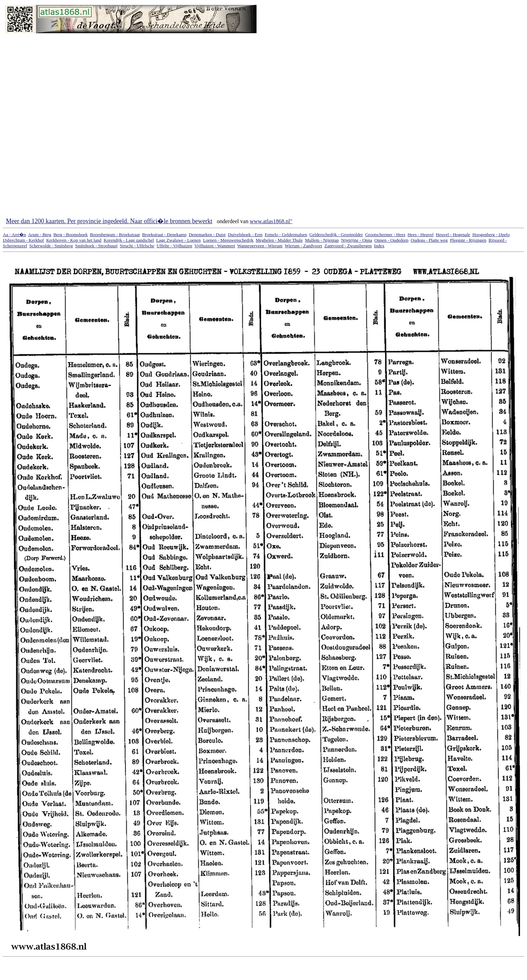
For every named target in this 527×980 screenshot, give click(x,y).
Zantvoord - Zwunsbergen (348, 246)
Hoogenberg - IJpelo (491, 235)
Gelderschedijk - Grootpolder (336, 235)
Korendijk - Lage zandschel (129, 240)
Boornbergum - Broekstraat (115, 235)
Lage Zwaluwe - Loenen (178, 240)
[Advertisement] (292, 110)
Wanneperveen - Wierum (260, 246)
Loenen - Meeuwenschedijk (228, 240)
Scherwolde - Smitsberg (51, 246)
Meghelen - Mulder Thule (279, 240)
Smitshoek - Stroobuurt (96, 246)
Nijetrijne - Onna (357, 240)
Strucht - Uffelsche (137, 246)
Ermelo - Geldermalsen (286, 235)
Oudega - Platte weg (429, 240)
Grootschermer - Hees (385, 235)
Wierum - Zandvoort (304, 246)
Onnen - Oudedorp (391, 240)
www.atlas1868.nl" (271, 221)
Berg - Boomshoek (71, 235)
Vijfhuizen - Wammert (215, 246)
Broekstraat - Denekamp (164, 235)
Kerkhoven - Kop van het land (74, 240)
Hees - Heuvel (420, 235)
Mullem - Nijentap (322, 240)
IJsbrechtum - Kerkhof (23, 240)
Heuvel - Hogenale (453, 235)
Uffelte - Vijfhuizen (174, 246)
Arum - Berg (39, 235)
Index (379, 246)
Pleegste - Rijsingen (468, 240)
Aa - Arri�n (14, 235)
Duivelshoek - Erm (245, 235)
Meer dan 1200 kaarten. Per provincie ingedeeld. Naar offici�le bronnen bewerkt (109, 221)
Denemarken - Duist (207, 235)
